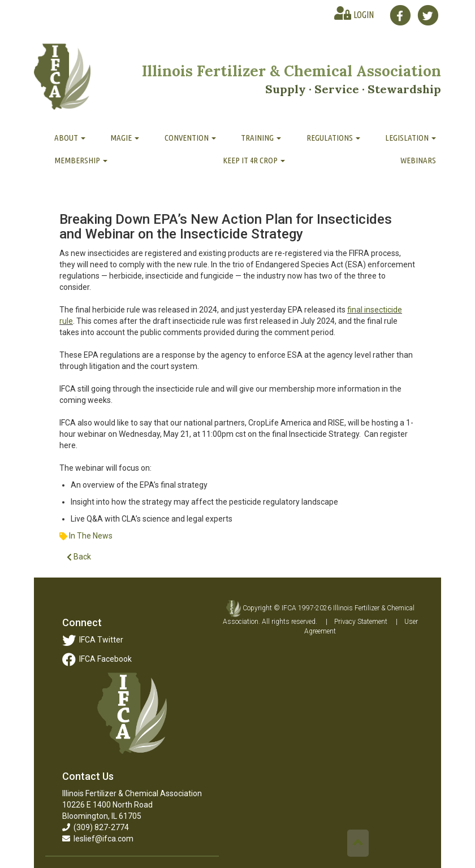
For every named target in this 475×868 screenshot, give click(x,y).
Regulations (333, 138)
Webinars (418, 160)
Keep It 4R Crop (254, 160)
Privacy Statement (361, 622)
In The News (91, 536)
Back (79, 557)
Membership (81, 160)
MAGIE (125, 138)
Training (261, 138)
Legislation (411, 138)
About (70, 138)
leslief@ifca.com (98, 839)
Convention (190, 138)
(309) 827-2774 (96, 827)
